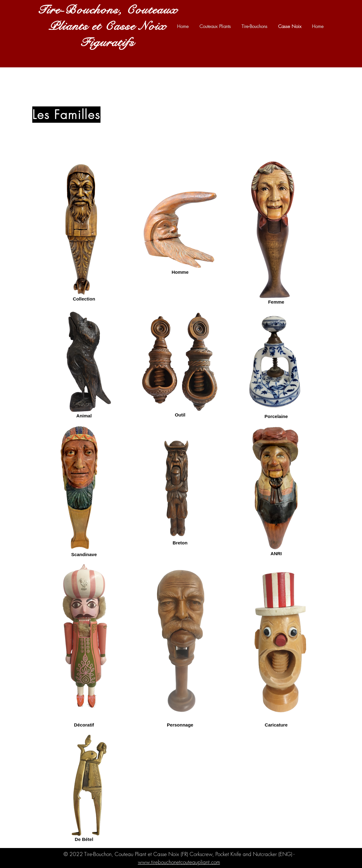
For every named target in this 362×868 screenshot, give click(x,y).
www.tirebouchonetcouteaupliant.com (179, 862)
